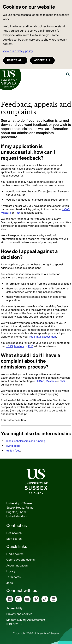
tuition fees (13, 451)
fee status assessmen (43, 337)
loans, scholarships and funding (26, 441)
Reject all (15, 60)
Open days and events (20, 560)
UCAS (66, 209)
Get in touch (14, 533)
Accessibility (14, 608)
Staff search (14, 539)
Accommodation (17, 565)
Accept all (42, 60)
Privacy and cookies (19, 614)
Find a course (15, 554)
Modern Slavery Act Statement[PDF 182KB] (26, 622)
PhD (17, 213)
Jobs (10, 583)
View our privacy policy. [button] (18, 51)
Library (11, 571)
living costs (13, 446)
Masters (6, 213)
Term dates (13, 577)
